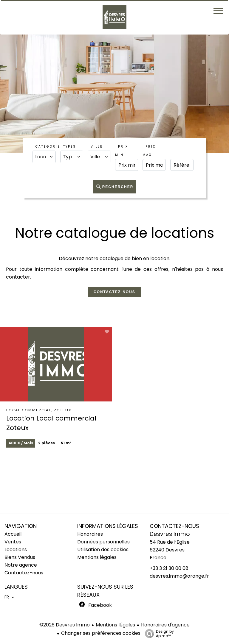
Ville (97, 147)
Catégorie (48, 147)
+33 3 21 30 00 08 (169, 568)
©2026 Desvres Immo (65, 625)
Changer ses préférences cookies (101, 633)
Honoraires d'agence (165, 625)
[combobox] (44, 157)
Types (70, 147)
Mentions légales (115, 625)
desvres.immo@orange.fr (179, 576)
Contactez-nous (114, 292)
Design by (158, 633)
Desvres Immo (170, 534)
